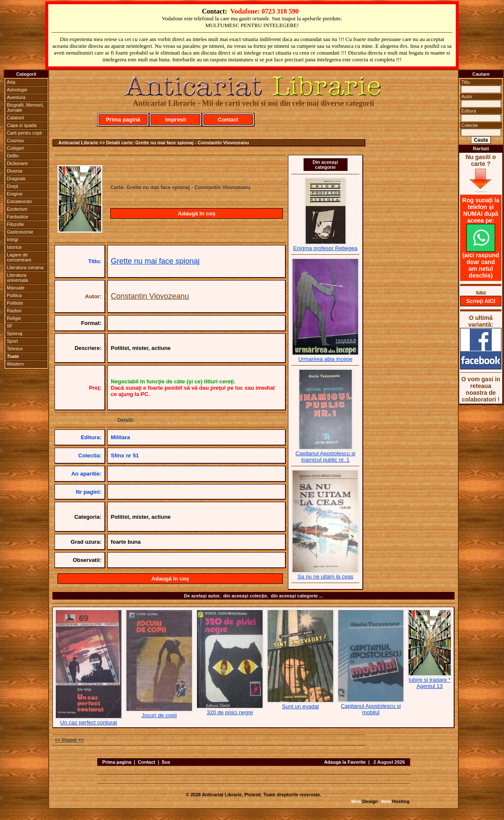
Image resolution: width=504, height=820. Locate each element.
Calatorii (15, 118)
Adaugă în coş (197, 213)
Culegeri (15, 148)
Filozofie (15, 224)
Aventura (16, 97)
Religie (14, 318)
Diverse (15, 171)
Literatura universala (17, 278)
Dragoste (16, 179)
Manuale (16, 288)
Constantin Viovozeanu (150, 296)
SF (10, 326)
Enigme (15, 194)
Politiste (15, 303)
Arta (11, 82)
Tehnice (15, 349)
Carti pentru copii (24, 133)
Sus (166, 762)
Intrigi (12, 239)
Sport (12, 341)
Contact (228, 120)
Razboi (14, 311)
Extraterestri (19, 201)
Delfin (13, 156)
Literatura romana (25, 267)
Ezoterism (17, 209)
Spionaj (15, 333)
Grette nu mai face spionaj (155, 261)
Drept (12, 186)
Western (15, 364)
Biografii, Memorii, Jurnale (25, 107)
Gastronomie (20, 232)
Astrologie (17, 90)
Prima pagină (123, 120)
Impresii (175, 120)
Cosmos (15, 140)
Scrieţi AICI (481, 301)
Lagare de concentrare (19, 257)
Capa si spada (22, 125)
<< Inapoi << (69, 740)
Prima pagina (117, 762)
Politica (14, 295)
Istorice (14, 247)
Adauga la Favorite (345, 762)
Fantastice (18, 217)
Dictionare (17, 163)
